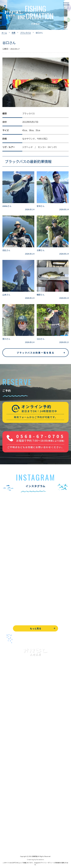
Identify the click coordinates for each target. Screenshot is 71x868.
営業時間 (10, 782)
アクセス (7, 788)
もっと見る (36, 628)
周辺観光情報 (9, 825)
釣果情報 (10, 725)
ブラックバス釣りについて (15, 719)
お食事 (6, 762)
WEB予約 (7, 811)
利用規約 (57, 863)
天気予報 (7, 831)
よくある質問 (9, 768)
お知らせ (7, 802)
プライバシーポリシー (13, 838)
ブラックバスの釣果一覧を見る (36, 353)
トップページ (9, 705)
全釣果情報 (8, 746)
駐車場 (6, 795)
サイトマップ (9, 845)
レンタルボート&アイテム (15, 752)
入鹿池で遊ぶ (9, 712)
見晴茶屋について (11, 775)
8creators (40, 860)
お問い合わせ (9, 818)
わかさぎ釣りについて (13, 732)
